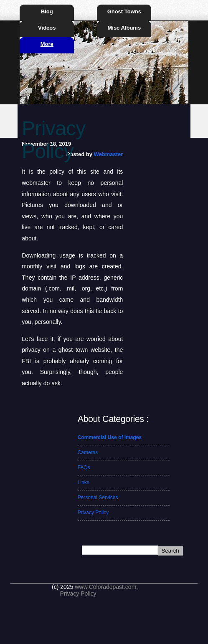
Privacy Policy (93, 513)
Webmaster (108, 154)
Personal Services (98, 498)
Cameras (88, 452)
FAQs (84, 467)
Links (84, 482)
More (47, 44)
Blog (47, 11)
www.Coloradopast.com (105, 587)
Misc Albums (124, 28)
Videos (47, 28)
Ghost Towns (124, 11)
